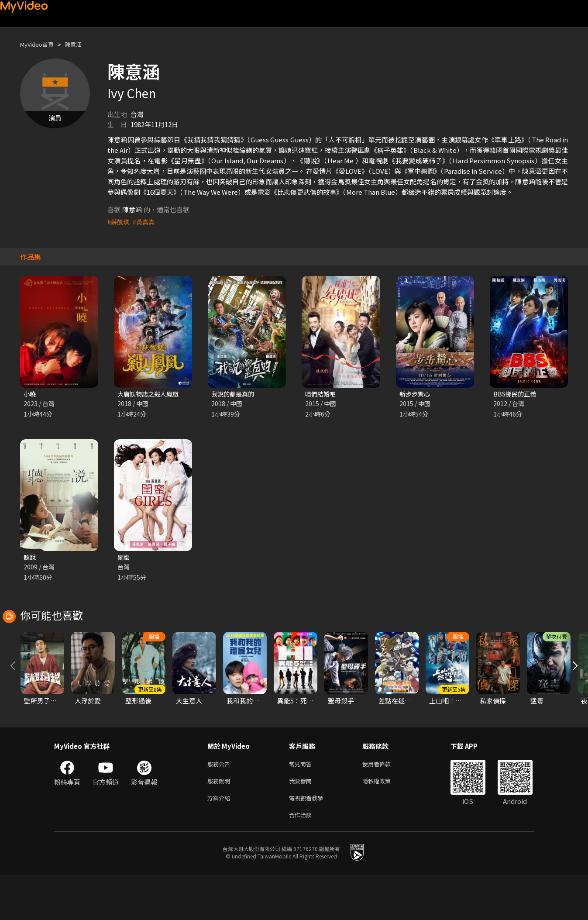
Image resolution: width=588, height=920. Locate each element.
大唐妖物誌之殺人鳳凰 (150, 394)
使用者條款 (384, 805)
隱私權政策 (384, 823)
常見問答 (302, 805)
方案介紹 (220, 841)
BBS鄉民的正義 (516, 394)
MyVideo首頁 (40, 44)
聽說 (30, 558)
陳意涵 (81, 44)
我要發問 (302, 823)
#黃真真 (146, 222)
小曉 (30, 394)
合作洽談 (302, 860)
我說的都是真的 (234, 394)
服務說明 (220, 823)
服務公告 (220, 805)
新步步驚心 (416, 394)
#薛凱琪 (119, 222)
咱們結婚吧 (322, 394)
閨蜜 (124, 558)
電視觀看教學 (309, 841)
